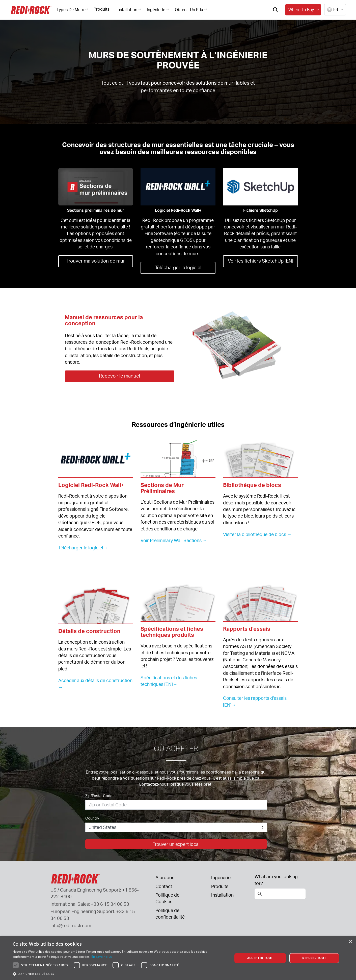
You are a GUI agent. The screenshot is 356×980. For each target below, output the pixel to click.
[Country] (176, 827)
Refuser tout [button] (314, 958)
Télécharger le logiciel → (83, 548)
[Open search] (276, 10)
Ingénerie (221, 877)
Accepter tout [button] (260, 958)
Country (92, 818)
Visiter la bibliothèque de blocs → (257, 534)
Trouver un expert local (176, 844)
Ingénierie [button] (159, 10)
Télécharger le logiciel (178, 267)
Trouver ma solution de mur (96, 261)
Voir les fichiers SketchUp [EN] (260, 261)
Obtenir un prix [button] (192, 10)
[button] (119, 974)
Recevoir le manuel (120, 376)
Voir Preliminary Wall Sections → (174, 540)
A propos (165, 877)
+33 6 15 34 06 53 (110, 904)
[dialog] (178, 958)
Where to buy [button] (304, 10)
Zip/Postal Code (99, 796)
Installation (222, 895)
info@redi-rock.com (71, 925)
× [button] (350, 942)
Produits (102, 9)
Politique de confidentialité (170, 914)
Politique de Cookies (167, 898)
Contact (164, 886)
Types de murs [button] (73, 10)
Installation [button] (130, 10)
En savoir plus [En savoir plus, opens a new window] (102, 957)
